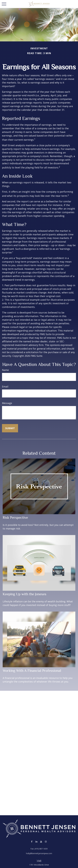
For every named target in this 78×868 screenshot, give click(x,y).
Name (5, 370)
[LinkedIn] (36, 842)
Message (7, 403)
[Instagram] (46, 842)
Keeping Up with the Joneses (25, 594)
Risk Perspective (15, 518)
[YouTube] (41, 842)
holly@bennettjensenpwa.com (39, 853)
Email (5, 387)
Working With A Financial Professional (32, 671)
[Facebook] (32, 842)
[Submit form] (10, 428)
